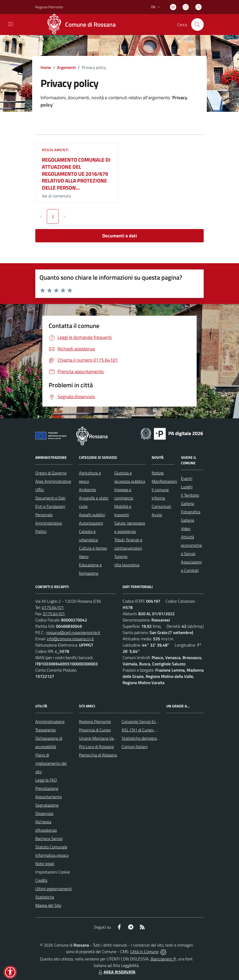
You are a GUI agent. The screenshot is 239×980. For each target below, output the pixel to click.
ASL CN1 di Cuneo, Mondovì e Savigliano (157, 730)
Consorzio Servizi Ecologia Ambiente (153, 721)
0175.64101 (53, 607)
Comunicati (161, 506)
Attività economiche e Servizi (191, 545)
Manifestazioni (164, 481)
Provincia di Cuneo (95, 730)
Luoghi (187, 487)
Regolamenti (55, 150)
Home (46, 67)
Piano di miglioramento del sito (51, 763)
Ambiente (87, 490)
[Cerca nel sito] (197, 25)
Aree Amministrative (53, 481)
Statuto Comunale (51, 847)
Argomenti (66, 67)
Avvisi (157, 515)
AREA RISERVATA (116, 972)
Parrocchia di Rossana (98, 755)
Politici (41, 531)
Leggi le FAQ (46, 780)
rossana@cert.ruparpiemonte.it (73, 632)
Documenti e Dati (50, 498)
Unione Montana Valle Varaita (105, 738)
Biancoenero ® (163, 959)
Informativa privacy (52, 855)
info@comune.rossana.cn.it (70, 639)
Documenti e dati (120, 236)
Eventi (187, 478)
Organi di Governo (51, 473)
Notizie (158, 473)
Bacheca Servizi (49, 838)
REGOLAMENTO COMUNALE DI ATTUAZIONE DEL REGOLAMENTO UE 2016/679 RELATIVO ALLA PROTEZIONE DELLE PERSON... (76, 174)
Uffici (40, 490)
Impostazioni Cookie (53, 872)
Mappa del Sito (48, 905)
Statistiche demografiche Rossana (151, 738)
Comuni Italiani (135, 747)
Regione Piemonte (95, 721)
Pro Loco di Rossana (96, 747)
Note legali (45, 864)
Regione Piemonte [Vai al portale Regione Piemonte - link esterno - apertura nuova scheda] (49, 7)
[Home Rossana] (83, 25)
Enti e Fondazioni (50, 506)
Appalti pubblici (92, 515)
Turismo (121, 556)
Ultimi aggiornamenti (53, 889)
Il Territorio (190, 495)
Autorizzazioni (91, 523)
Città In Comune (144, 952)
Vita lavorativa (127, 565)
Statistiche (45, 897)
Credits (41, 880)
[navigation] (10, 24)
